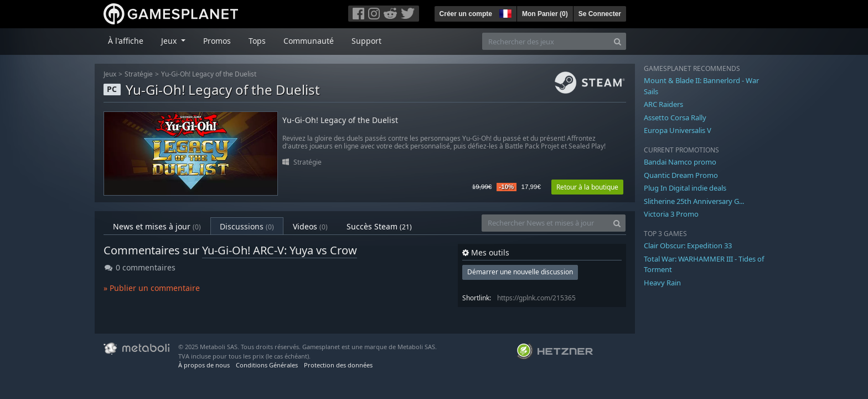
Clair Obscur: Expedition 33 (688, 245)
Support (366, 41)
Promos (217, 41)
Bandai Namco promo (680, 162)
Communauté (309, 41)
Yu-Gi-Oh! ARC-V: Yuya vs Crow (280, 250)
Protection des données (338, 365)
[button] (504, 12)
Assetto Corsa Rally (675, 117)
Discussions (247, 226)
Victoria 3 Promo (671, 214)
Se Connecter (600, 14)
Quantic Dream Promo (681, 175)
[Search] (618, 41)
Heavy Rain (662, 283)
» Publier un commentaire (152, 288)
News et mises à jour (157, 226)
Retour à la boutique (587, 187)
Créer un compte (466, 14)
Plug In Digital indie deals (685, 188)
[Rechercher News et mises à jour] (545, 223)
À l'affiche (126, 41)
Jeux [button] (170, 41)
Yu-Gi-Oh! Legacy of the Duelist (209, 74)
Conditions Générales (267, 365)
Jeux (110, 74)
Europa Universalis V (678, 130)
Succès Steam (379, 226)
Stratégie (139, 74)
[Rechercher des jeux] (546, 41)
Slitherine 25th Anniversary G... (694, 201)
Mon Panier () (545, 14)
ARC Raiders (663, 104)
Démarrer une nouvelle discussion (520, 272)
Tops (257, 41)
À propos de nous (204, 365)
